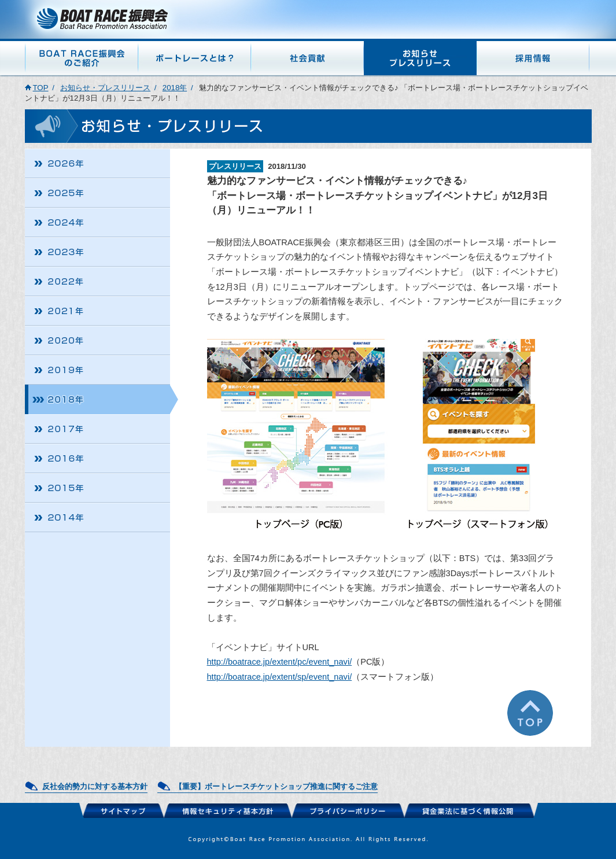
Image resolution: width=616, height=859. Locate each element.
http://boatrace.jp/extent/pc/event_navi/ (280, 662)
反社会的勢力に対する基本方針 (95, 786)
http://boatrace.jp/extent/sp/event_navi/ (280, 677)
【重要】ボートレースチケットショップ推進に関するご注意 (276, 786)
